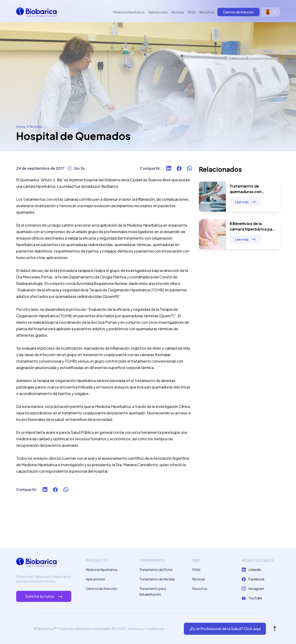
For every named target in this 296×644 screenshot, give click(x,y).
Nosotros (207, 12)
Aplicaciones (158, 12)
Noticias (178, 12)
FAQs (192, 12)
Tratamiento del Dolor (156, 570)
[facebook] (179, 168)
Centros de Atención (238, 12)
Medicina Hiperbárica (129, 12)
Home (21, 126)
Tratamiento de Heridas (157, 579)
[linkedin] (169, 168)
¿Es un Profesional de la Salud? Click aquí (225, 629)
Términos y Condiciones (146, 629)
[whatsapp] (190, 168)
